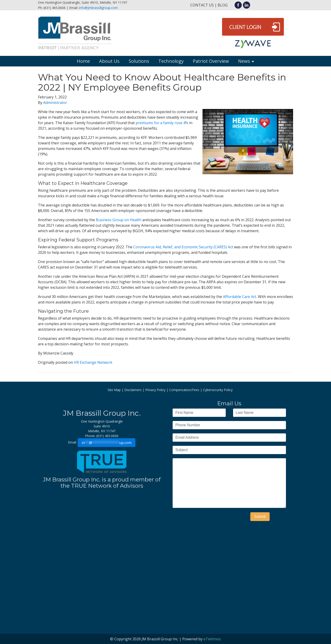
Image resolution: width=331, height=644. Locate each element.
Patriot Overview (211, 61)
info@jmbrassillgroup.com (98, 8)
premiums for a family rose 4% (162, 123)
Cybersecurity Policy (218, 390)
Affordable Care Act (240, 297)
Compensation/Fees (184, 390)
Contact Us (202, 5)
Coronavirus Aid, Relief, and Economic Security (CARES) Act (183, 247)
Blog (223, 5)
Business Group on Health (119, 220)
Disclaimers (133, 390)
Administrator (55, 103)
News (244, 61)
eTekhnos (212, 639)
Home (83, 61)
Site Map (114, 390)
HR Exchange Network (93, 362)
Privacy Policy (155, 390)
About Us (109, 61)
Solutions (139, 61)
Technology (171, 61)
